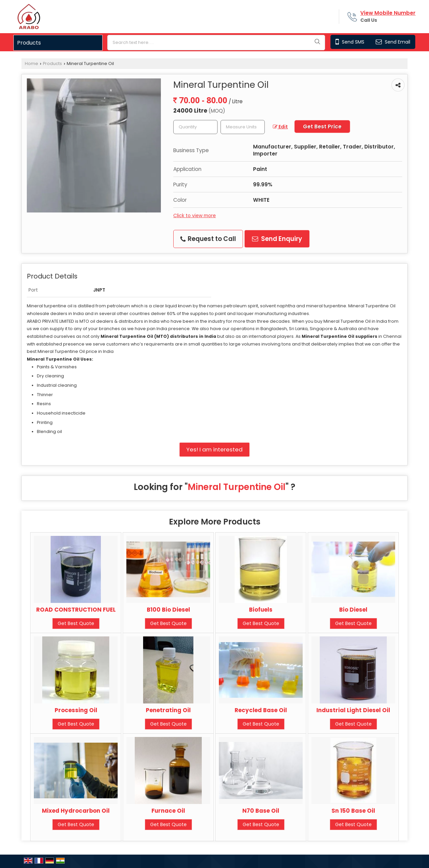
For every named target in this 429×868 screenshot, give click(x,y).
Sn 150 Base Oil (353, 811)
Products (29, 43)
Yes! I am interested (214, 449)
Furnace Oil (168, 811)
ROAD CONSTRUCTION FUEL (76, 610)
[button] (388, 13)
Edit (280, 127)
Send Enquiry (277, 239)
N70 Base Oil (261, 811)
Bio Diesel (353, 610)
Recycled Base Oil (261, 710)
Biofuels (261, 610)
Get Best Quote (76, 623)
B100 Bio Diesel (168, 610)
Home (32, 64)
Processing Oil (76, 710)
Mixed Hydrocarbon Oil (76, 811)
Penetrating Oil (168, 710)
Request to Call (208, 239)
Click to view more (195, 215)
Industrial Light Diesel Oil (353, 710)
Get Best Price (322, 127)
